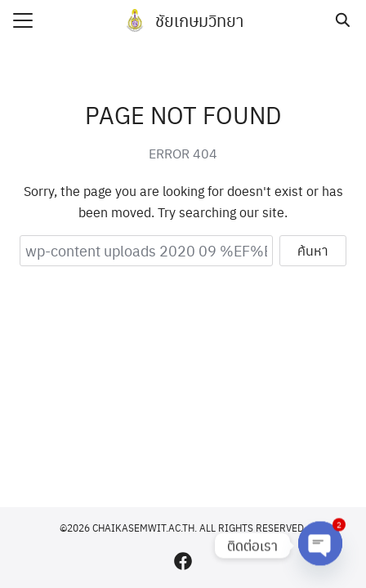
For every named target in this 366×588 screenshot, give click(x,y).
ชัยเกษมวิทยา (199, 20)
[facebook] (183, 561)
